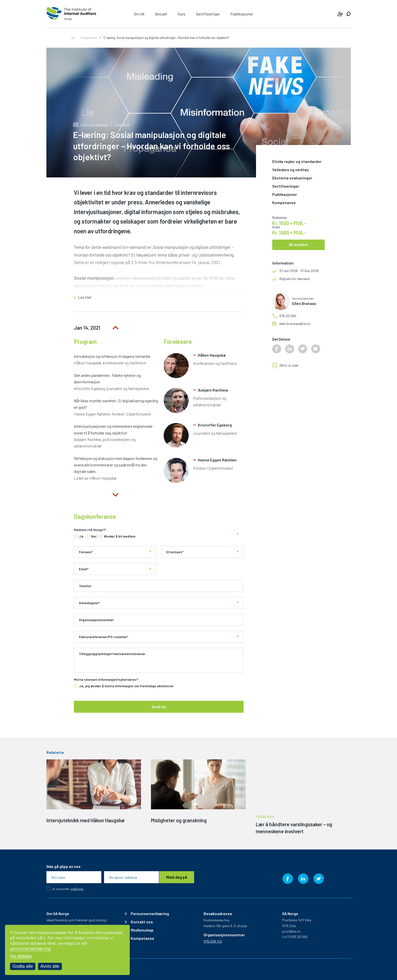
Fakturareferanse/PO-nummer (104, 637)
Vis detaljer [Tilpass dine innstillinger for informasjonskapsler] (21, 956)
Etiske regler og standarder (297, 162)
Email (84, 569)
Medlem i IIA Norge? (90, 530)
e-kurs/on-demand (90, 125)
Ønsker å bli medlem (120, 536)
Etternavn (175, 552)
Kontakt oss (142, 922)
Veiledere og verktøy (291, 170)
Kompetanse (89, 38)
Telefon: (85, 586)
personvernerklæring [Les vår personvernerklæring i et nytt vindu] (30, 948)
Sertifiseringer (208, 14)
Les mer (85, 297)
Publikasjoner (242, 14)
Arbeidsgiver (89, 603)
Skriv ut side (289, 365)
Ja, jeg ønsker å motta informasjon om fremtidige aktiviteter (126, 686)
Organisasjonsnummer (96, 620)
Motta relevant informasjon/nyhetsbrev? (106, 680)
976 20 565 (288, 316)
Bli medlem (298, 245)
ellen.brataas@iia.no (295, 324)
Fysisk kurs (265, 816)
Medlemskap (142, 930)
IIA (73, 38)
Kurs (182, 14)
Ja (81, 536)
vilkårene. (77, 889)
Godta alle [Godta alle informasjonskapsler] (23, 966)
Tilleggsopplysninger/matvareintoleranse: (112, 654)
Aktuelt (161, 14)
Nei (94, 536)
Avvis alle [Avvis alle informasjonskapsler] (50, 966)
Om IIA (139, 14)
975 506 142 (213, 941)
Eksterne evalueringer (292, 178)
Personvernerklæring (150, 914)
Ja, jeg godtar (68, 889)
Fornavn (86, 552)
